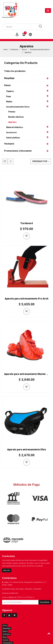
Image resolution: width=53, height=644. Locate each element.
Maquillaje (9, 78)
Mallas (9, 102)
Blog (4, 637)
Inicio (6, 50)
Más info (7, 570)
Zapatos (10, 91)
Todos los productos (15, 71)
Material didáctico (15, 127)
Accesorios (11, 132)
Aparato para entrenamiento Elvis (27, 449)
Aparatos (28, 52)
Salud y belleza (13, 138)
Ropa (9, 96)
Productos (14, 50)
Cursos (5, 640)
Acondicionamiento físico (40, 50)
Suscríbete (45, 602)
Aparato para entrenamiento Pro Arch (27, 299)
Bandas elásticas (16, 117)
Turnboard (26, 223)
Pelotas (12, 112)
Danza (24, 50)
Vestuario (9, 144)
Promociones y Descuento (18, 151)
